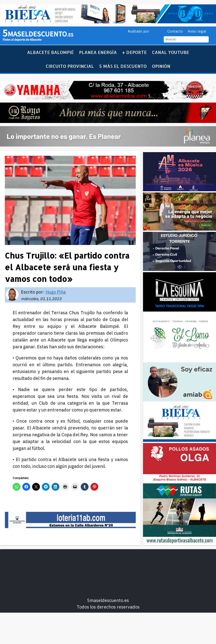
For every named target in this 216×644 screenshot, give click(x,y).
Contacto (175, 31)
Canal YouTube (171, 52)
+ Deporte (134, 52)
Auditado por (138, 31)
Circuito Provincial (70, 66)
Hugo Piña (56, 292)
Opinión (161, 66)
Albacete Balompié (50, 52)
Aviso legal (197, 31)
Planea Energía (98, 52)
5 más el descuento (123, 66)
